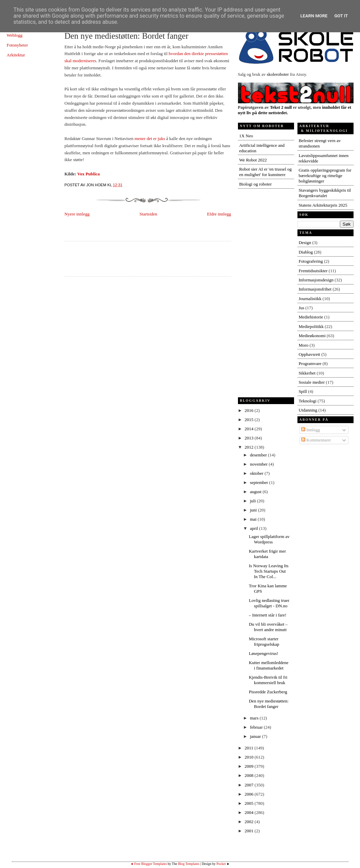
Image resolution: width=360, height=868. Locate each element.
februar (257, 727)
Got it (341, 16)
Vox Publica (88, 174)
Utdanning (308, 410)
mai (254, 519)
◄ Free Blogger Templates (149, 864)
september (260, 482)
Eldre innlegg (219, 214)
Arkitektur (16, 55)
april (254, 528)
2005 (250, 803)
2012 (250, 447)
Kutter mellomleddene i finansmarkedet (269, 665)
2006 (250, 794)
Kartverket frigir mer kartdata (267, 554)
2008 (250, 775)
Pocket (221, 864)
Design (305, 242)
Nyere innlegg (77, 214)
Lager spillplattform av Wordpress (269, 539)
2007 (250, 785)
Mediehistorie (311, 317)
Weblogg (15, 35)
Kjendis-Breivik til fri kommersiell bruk (268, 680)
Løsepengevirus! (264, 653)
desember (259, 455)
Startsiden (148, 214)
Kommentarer (316, 440)
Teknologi (307, 401)
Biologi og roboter (255, 184)
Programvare (310, 363)
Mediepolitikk (311, 326)
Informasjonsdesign (316, 280)
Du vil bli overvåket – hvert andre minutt (268, 627)
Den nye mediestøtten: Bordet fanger (127, 36)
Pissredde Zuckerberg (268, 692)
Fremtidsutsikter (313, 271)
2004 (250, 812)
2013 (250, 438)
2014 (250, 429)
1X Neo (246, 136)
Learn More (314, 16)
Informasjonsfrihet (315, 289)
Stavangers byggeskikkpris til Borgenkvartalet (325, 193)
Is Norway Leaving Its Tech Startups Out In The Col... (269, 571)
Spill (303, 391)
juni (254, 510)
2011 (250, 748)
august (256, 492)
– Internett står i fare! (268, 615)
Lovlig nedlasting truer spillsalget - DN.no (269, 603)
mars (255, 718)
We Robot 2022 (253, 160)
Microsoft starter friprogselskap (264, 641)
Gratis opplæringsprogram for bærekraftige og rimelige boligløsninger (325, 176)
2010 (250, 757)
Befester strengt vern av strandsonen (320, 143)
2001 (250, 831)
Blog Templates (189, 864)
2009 (250, 766)
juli (253, 501)
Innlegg (311, 430)
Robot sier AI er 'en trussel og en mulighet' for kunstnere (265, 172)
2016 (250, 410)
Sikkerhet (307, 373)
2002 (250, 822)
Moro (303, 345)
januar (256, 736)
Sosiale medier (312, 382)
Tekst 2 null (281, 107)
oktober (257, 473)
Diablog (306, 252)
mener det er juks (150, 138)
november (259, 464)
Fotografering (311, 261)
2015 (250, 420)
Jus (301, 308)
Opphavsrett (309, 354)
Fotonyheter (18, 45)
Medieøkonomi (312, 336)
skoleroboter (278, 74)
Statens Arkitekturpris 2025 (323, 205)
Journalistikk (310, 299)
